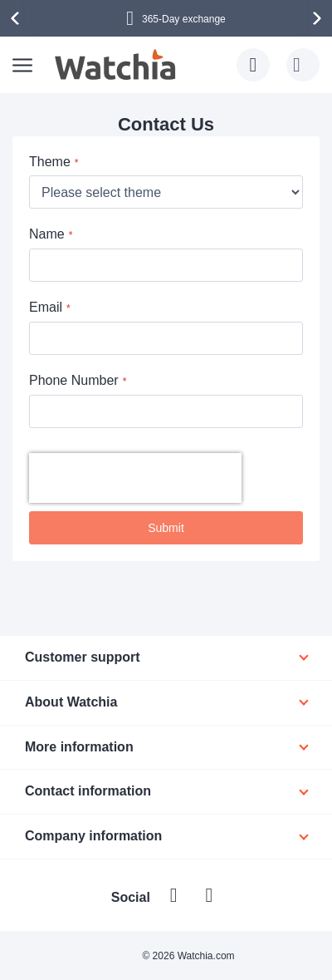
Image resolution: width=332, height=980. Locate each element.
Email (46, 307)
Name (47, 234)
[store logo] (116, 65)
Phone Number (74, 380)
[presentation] (17, 18)
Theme (50, 162)
